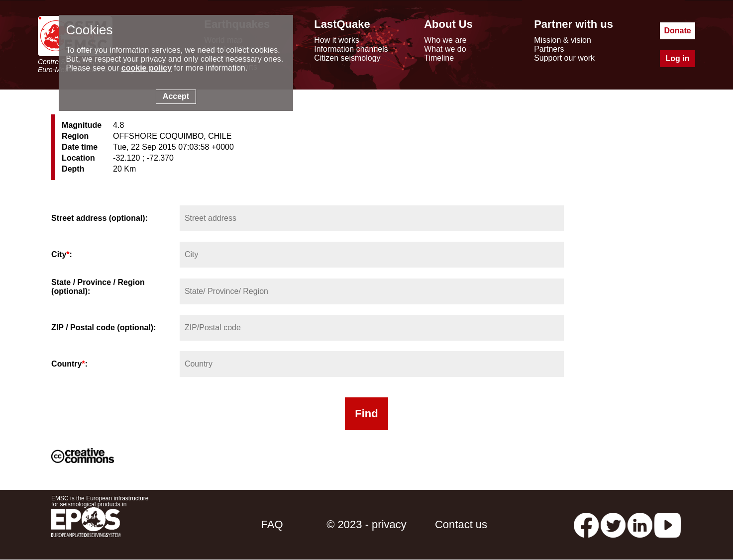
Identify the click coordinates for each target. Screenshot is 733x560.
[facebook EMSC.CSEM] (586, 524)
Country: (69, 364)
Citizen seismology (347, 58)
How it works (337, 40)
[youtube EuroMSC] (668, 524)
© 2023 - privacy (366, 524)
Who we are (445, 40)
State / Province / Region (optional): (98, 287)
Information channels (351, 49)
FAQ (272, 524)
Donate (677, 31)
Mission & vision (563, 40)
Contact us (461, 524)
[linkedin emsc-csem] (640, 524)
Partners (549, 49)
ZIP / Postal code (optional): (104, 327)
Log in (678, 58)
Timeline (439, 58)
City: (62, 254)
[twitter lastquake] (613, 524)
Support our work (564, 58)
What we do (445, 49)
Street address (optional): (100, 218)
